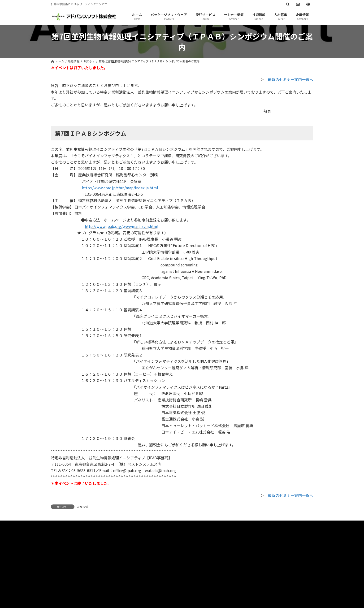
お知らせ (82, 506)
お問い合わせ (141, 525)
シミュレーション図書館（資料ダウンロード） (197, 525)
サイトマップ (110, 525)
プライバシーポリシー (73, 525)
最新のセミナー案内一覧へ (290, 79)
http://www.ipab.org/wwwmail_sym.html (122, 226)
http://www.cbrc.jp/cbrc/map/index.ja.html (120, 188)
